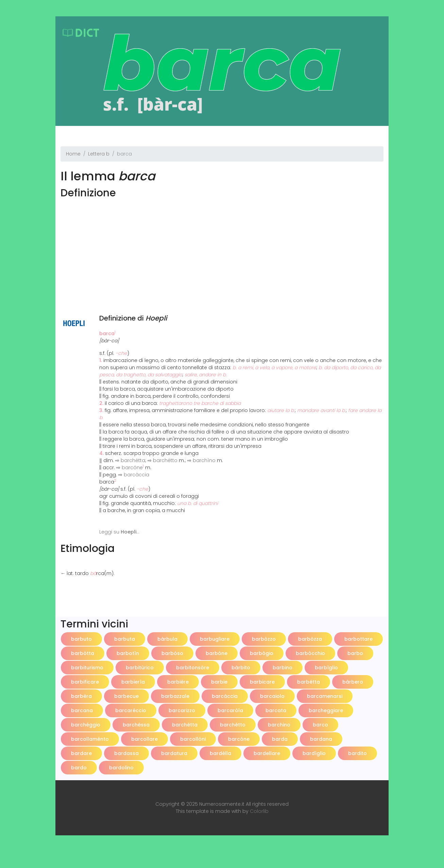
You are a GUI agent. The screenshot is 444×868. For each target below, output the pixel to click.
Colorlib (259, 811)
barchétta (133, 460)
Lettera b (99, 154)
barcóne (132, 468)
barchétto (165, 460)
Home (73, 154)
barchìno (204, 460)
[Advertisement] (222, 248)
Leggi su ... (119, 532)
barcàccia (136, 475)
